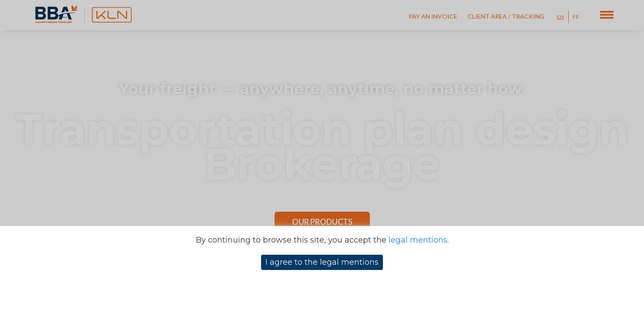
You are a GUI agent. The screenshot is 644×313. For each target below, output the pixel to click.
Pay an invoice (433, 16)
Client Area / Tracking (506, 16)
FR (576, 17)
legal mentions (418, 240)
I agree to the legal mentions (322, 262)
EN (560, 17)
